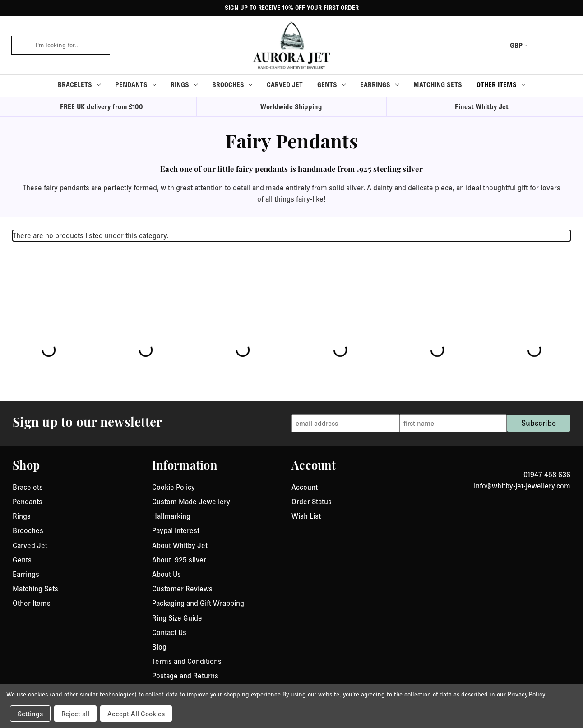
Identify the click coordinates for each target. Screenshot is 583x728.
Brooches (232, 85)
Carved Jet (285, 85)
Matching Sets (438, 85)
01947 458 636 (547, 475)
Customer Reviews (182, 589)
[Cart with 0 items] (565, 45)
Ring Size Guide (177, 618)
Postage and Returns (185, 676)
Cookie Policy (174, 487)
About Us (167, 574)
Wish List (306, 516)
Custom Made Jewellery (191, 502)
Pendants (136, 85)
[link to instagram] (567, 464)
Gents (331, 85)
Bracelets (79, 85)
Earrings (379, 85)
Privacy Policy (526, 694)
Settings (30, 714)
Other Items (501, 85)
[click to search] (20, 45)
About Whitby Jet (180, 545)
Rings (184, 85)
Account (305, 487)
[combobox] (70, 45)
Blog (159, 647)
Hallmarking (171, 516)
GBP (510, 45)
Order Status (312, 502)
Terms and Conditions (187, 661)
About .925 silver (179, 560)
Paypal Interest (176, 530)
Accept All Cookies (136, 714)
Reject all (75, 714)
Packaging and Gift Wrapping (198, 603)
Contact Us (169, 632)
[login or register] (544, 45)
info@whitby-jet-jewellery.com (522, 486)
